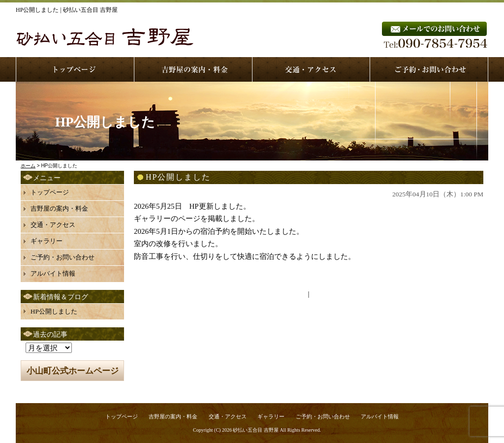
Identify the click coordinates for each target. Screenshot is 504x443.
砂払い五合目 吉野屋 (256, 430)
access (311, 69)
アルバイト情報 (53, 273)
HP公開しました (54, 311)
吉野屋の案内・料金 (59, 208)
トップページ (50, 192)
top (75, 69)
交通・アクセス (53, 225)
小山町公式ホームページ (73, 371)
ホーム (28, 166)
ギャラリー (47, 241)
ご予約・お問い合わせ (63, 257)
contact (429, 69)
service (193, 69)
